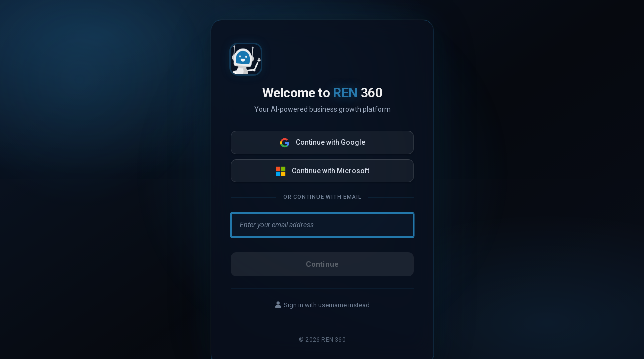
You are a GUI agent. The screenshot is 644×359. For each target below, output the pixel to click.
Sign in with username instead (322, 305)
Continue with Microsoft (322, 171)
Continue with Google (322, 143)
